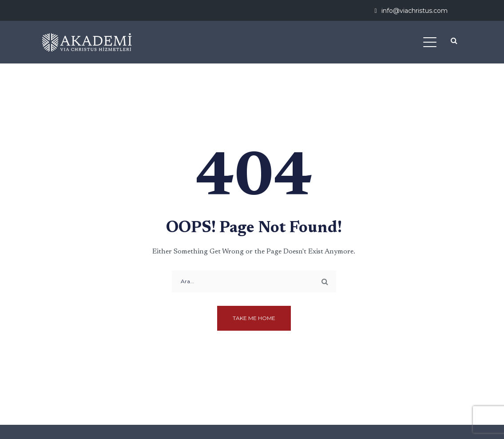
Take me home (254, 318)
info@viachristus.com (415, 11)
